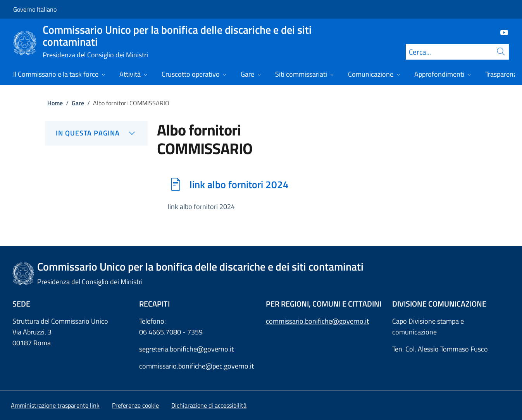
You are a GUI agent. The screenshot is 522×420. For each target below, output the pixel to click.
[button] (135, 405)
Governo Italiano (35, 9)
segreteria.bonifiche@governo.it (186, 349)
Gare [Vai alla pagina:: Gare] (78, 103)
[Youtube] (501, 32)
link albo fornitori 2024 (239, 184)
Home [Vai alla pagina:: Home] (55, 103)
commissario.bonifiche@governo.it (317, 321)
